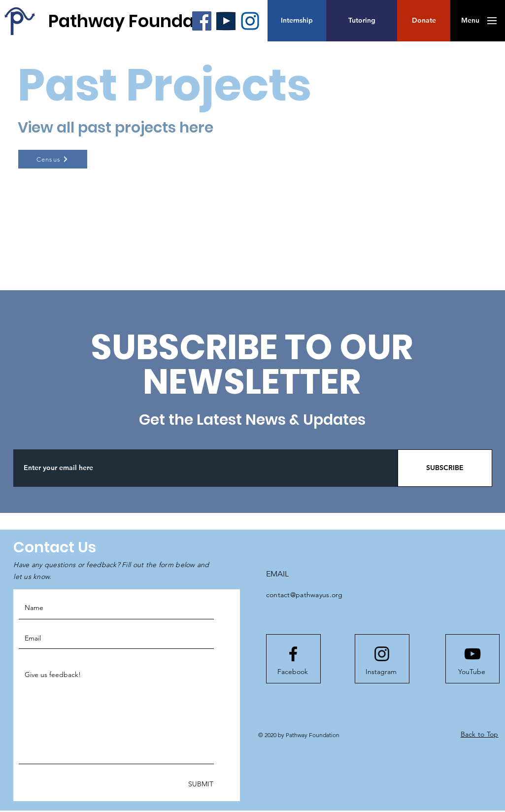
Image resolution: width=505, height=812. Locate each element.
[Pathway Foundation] (138, 21)
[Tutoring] (362, 21)
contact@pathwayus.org (304, 595)
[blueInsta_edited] (250, 21)
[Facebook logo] (293, 654)
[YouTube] (472, 672)
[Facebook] (202, 21)
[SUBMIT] (200, 784)
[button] (424, 21)
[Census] (53, 159)
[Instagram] (381, 672)
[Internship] (297, 21)
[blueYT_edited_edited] (226, 21)
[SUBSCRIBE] (445, 468)
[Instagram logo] (382, 654)
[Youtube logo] (472, 654)
